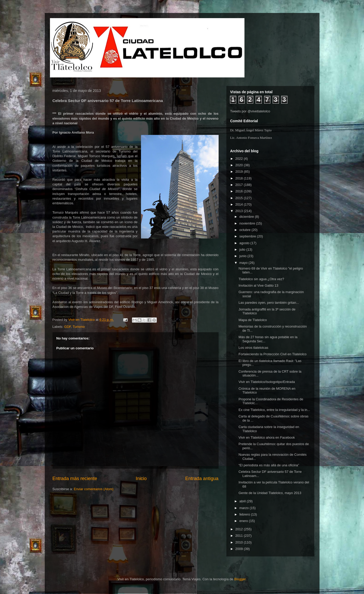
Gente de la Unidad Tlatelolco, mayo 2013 (270, 493)
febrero (245, 514)
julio (243, 249)
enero (244, 521)
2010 (240, 542)
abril (243, 501)
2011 (240, 536)
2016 (240, 191)
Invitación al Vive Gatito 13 (258, 285)
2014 (240, 204)
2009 (240, 549)
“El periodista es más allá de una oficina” (269, 465)
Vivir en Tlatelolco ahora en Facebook (267, 437)
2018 (240, 178)
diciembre (247, 217)
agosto (245, 243)
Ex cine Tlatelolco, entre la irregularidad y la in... (274, 410)
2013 (240, 211)
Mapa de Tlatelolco (253, 320)
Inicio (141, 479)
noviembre (248, 223)
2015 (240, 198)
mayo (244, 263)
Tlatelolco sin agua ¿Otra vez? (261, 279)
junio (243, 256)
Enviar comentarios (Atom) (94, 489)
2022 (240, 159)
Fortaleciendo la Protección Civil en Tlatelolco (273, 354)
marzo (244, 508)
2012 (240, 529)
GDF (68, 327)
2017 (240, 185)
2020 (240, 165)
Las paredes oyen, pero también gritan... (269, 303)
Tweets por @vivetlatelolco (250, 111)
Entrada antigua (202, 479)
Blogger (240, 579)
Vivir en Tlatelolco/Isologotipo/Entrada (267, 382)
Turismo (79, 327)
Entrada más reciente (75, 479)
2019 (240, 172)
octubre (245, 230)
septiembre (248, 236)
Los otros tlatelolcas (253, 348)
